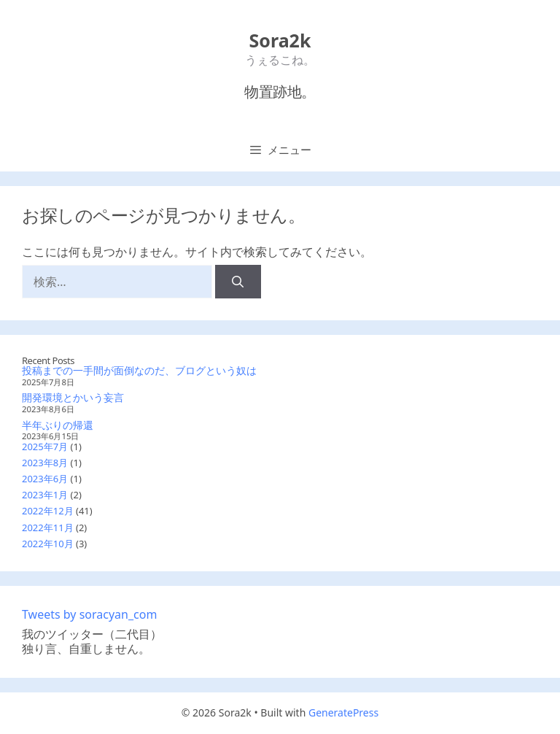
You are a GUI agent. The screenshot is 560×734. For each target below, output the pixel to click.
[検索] (238, 282)
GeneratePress (343, 712)
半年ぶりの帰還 (58, 425)
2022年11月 (48, 528)
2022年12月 (48, 511)
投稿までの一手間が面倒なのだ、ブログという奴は (139, 370)
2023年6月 (45, 479)
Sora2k (280, 40)
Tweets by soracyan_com (89, 614)
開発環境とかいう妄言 (73, 397)
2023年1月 (45, 495)
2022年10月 (48, 544)
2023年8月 (45, 463)
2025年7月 (45, 447)
